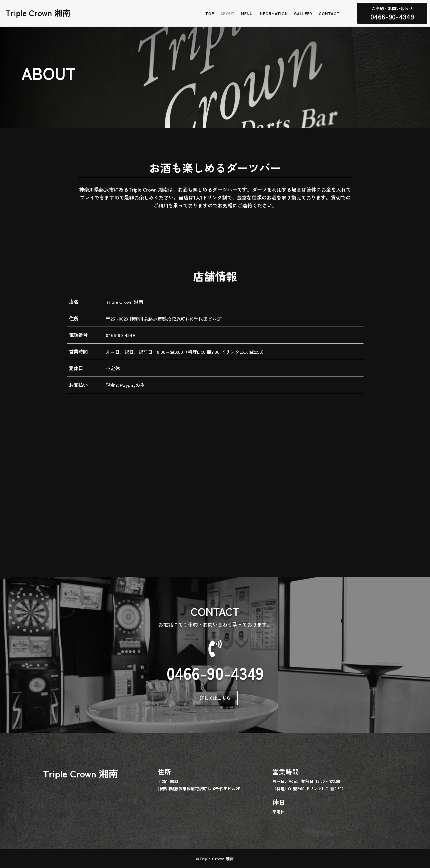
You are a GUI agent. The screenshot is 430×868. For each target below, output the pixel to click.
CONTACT (329, 14)
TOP (210, 14)
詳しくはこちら (215, 698)
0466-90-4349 (120, 335)
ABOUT (228, 14)
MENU (247, 14)
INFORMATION (273, 14)
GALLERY (303, 14)
